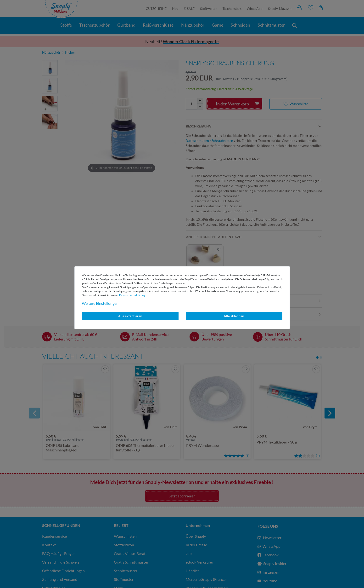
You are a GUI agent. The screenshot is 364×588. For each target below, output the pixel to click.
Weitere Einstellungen (100, 303)
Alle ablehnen (234, 316)
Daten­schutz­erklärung (132, 295)
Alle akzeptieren (130, 316)
